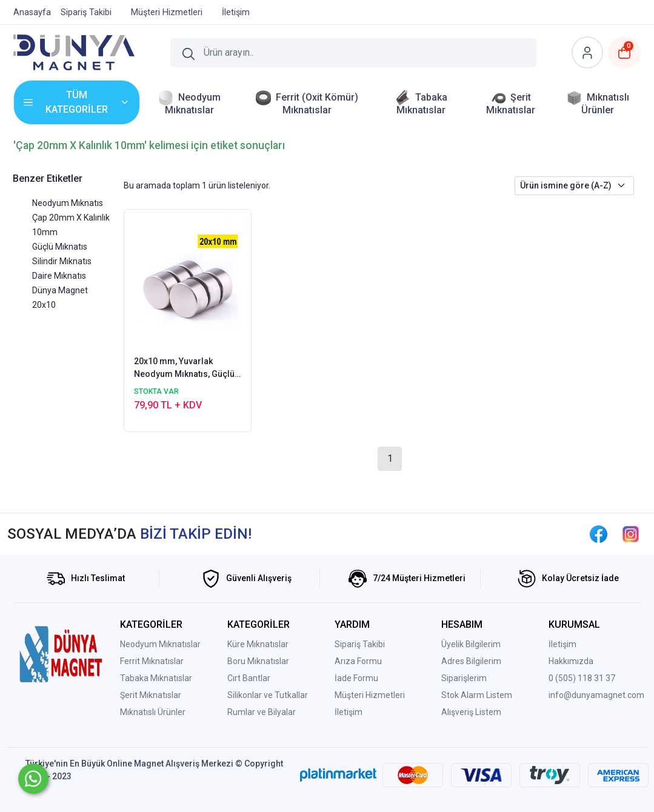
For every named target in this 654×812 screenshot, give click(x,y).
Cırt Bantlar (249, 678)
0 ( (553, 678)
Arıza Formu (358, 661)
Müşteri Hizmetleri (370, 695)
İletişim (349, 712)
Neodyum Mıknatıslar (160, 644)
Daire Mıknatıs (59, 276)
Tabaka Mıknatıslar (156, 678)
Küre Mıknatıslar (258, 644)
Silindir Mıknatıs (62, 261)
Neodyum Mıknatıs (68, 203)
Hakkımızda (571, 661)
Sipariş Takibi (360, 644)
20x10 (44, 305)
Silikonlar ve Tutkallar (268, 695)
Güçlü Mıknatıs (60, 247)
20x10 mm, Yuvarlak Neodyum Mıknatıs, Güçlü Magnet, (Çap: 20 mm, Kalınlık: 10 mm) (184, 368)
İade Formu (356, 678)
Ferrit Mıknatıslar (152, 661)
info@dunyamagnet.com (596, 695)
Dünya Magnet (60, 290)
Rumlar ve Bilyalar (262, 712)
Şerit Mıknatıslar (151, 695)
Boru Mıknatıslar (258, 661)
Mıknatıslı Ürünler (153, 712)
